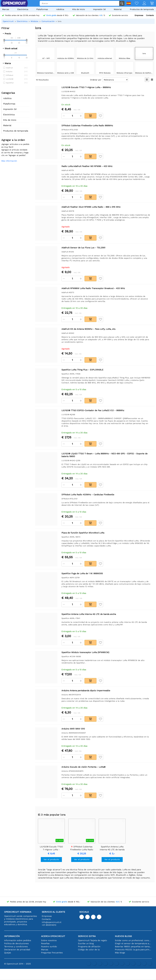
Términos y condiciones (16, 947)
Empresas (139, 15)
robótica (60, 9)
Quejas (8, 953)
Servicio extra (87, 936)
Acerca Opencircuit (53, 936)
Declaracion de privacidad (17, 950)
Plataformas (42, 9)
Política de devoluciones (16, 943)
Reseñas (45, 943)
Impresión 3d (99, 9)
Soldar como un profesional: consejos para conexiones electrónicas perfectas (133, 940)
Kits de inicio (79, 9)
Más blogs (120, 953)
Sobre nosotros (49, 940)
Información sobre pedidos (18, 940)
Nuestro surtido (49, 947)
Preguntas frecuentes (52, 953)
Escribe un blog (86, 943)
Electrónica (23, 9)
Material (118, 9)
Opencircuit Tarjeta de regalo (93, 940)
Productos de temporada (142, 9)
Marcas (6, 9)
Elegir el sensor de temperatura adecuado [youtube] (133, 943)
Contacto (150, 15)
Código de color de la (89, 950)
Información (12, 936)
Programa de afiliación (89, 947)
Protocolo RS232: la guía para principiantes (133, 950)
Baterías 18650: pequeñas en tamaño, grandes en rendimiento (133, 947)
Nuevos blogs (123, 936)
